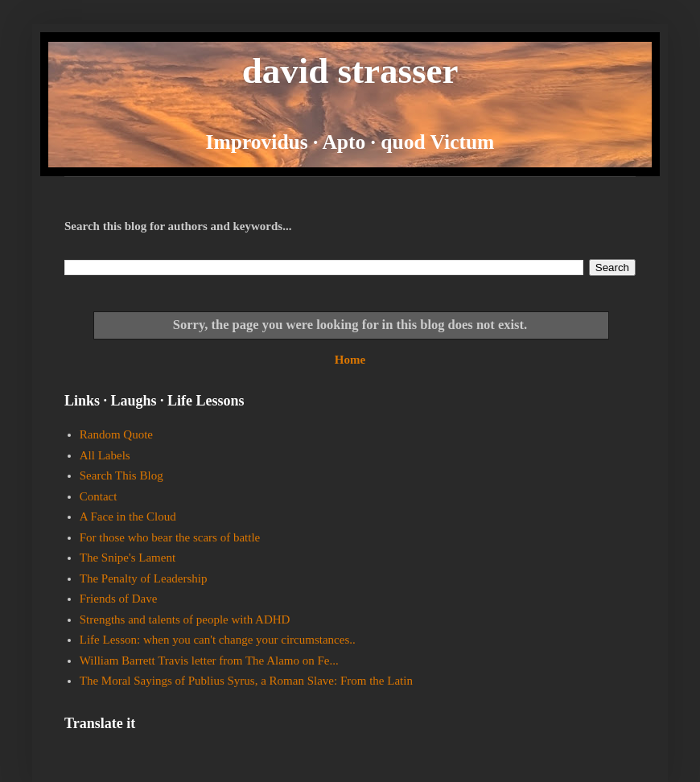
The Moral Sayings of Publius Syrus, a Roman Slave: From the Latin (246, 681)
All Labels (105, 455)
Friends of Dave (119, 599)
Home (350, 360)
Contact (99, 496)
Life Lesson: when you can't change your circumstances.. (218, 640)
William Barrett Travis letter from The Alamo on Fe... (209, 661)
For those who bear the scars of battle (170, 537)
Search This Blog (121, 475)
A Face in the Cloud (128, 517)
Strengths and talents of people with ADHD (185, 619)
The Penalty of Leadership (144, 578)
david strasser (350, 71)
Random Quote (116, 434)
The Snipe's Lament (128, 558)
